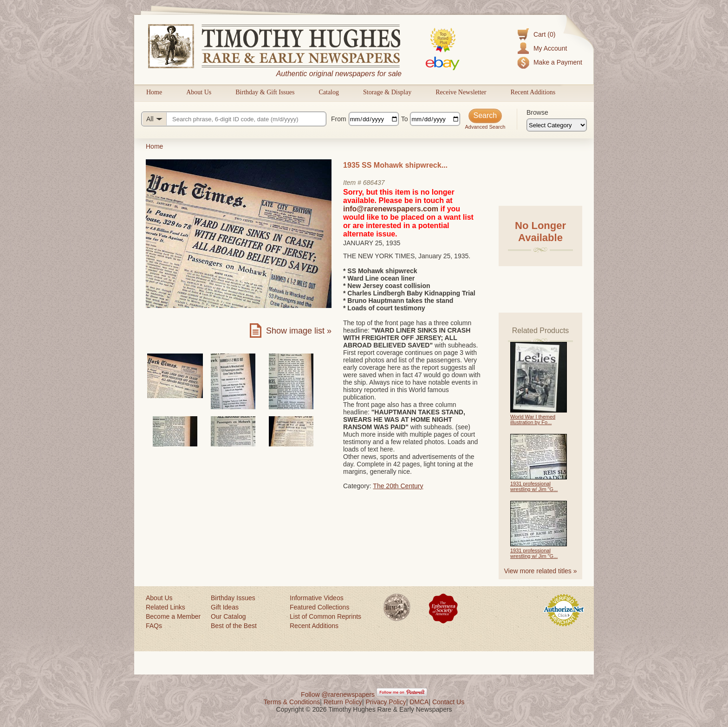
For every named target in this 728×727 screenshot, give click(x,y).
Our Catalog (228, 616)
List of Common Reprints (325, 616)
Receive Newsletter (461, 92)
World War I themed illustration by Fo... (533, 419)
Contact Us (448, 702)
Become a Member (173, 616)
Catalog (329, 92)
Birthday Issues (233, 598)
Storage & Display (387, 92)
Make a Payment (558, 62)
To (405, 119)
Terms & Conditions (292, 702)
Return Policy (343, 702)
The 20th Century (398, 486)
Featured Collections (319, 607)
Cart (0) (544, 34)
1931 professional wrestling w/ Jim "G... (534, 486)
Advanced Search (485, 127)
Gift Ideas (225, 607)
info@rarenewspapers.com (391, 209)
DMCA (419, 702)
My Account (550, 48)
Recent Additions (533, 92)
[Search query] (234, 119)
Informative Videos (317, 598)
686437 (374, 183)
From (339, 119)
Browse (537, 112)
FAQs (154, 626)
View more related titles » (541, 571)
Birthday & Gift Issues (265, 92)
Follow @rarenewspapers (338, 694)
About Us (199, 92)
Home (154, 92)
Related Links (166, 607)
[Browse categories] (557, 125)
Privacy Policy (386, 702)
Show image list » (299, 331)
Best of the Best (234, 626)
